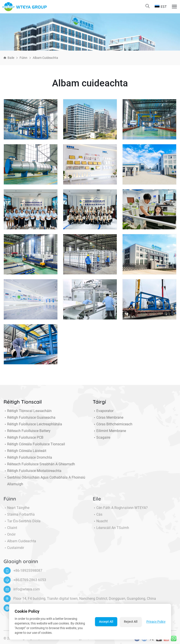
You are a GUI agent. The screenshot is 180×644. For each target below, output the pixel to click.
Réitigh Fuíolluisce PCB (23, 438)
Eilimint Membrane (109, 431)
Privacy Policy (156, 622)
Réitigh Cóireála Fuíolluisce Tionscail (34, 444)
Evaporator (103, 411)
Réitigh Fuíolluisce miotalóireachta (32, 471)
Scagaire (101, 438)
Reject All (131, 622)
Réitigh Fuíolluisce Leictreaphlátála (33, 424)
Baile (11, 58)
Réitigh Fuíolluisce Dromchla (28, 458)
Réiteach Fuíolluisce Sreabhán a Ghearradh (39, 464)
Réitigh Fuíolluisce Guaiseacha (29, 418)
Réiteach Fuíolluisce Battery (27, 431)
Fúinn (23, 58)
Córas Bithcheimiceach (113, 424)
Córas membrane (108, 418)
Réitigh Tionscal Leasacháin (28, 411)
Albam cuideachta (45, 58)
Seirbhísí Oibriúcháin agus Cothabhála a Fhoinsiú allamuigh (44, 481)
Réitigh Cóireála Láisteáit (25, 451)
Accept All (106, 622)
